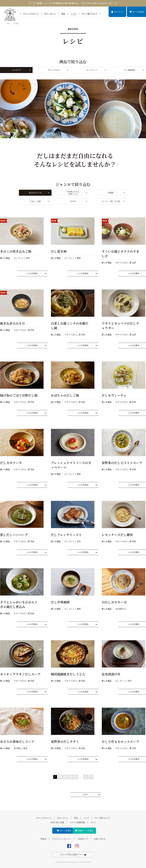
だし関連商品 (134, 70)
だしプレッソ (96, 70)
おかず (79, 201)
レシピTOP (21, 70)
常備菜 (116, 193)
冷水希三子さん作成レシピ (77, 193)
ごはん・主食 (39, 201)
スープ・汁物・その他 (113, 201)
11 (86, 776)
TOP (8, 23)
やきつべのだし (58, 70)
